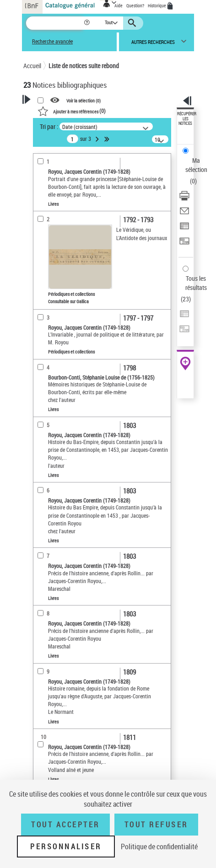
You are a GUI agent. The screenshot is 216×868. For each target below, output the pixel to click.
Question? (135, 5)
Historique (157, 5)
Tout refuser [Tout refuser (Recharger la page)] (156, 825)
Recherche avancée (52, 41)
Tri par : (49, 126)
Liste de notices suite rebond (84, 66)
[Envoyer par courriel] (184, 214)
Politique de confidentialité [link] (159, 847)
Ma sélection (196, 165)
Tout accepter (65, 825)
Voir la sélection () (84, 101)
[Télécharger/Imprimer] (184, 199)
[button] (88, 23)
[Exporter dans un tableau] (184, 229)
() (72, 111)
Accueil (32, 66)
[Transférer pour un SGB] (184, 244)
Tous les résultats (196, 283)
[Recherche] (55, 23)
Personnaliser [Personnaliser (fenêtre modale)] (66, 847)
